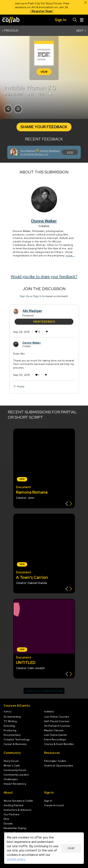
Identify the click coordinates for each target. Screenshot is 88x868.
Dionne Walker (44, 221)
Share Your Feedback (44, 127)
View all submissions (44, 691)
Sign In (37, 296)
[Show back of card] (69, 504)
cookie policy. (16, 859)
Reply (21, 386)
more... (70, 255)
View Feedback (44, 322)
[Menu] (82, 20)
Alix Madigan (32, 311)
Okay (71, 848)
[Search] (75, 20)
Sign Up (24, 296)
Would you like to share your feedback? (44, 277)
